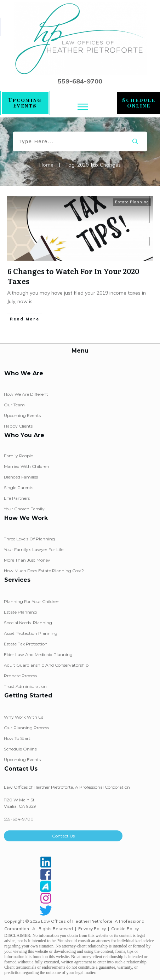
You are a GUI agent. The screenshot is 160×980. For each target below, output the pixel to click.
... (36, 301)
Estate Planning (132, 202)
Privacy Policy (92, 929)
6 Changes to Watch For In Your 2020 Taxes (73, 276)
